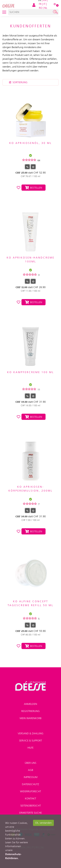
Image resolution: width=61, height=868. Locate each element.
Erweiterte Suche (31, 813)
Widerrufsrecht (30, 791)
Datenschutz (30, 784)
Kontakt (30, 798)
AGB (31, 770)
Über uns (30, 763)
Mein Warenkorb (31, 718)
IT (44, 4)
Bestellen (34, 188)
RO (41, 8)
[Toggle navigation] (4, 12)
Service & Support (30, 741)
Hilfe (30, 748)
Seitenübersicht (31, 806)
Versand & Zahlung (31, 733)
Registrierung (30, 711)
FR (40, 4)
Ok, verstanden (43, 823)
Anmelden (30, 704)
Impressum (31, 777)
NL (46, 8)
